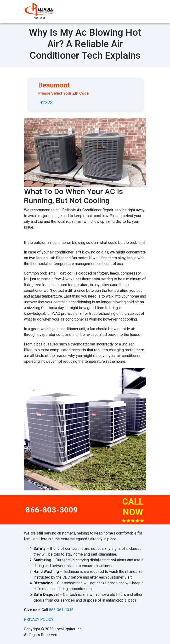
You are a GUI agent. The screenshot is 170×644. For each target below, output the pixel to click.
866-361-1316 (61, 610)
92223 (46, 103)
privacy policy (39, 619)
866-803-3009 (52, 510)
